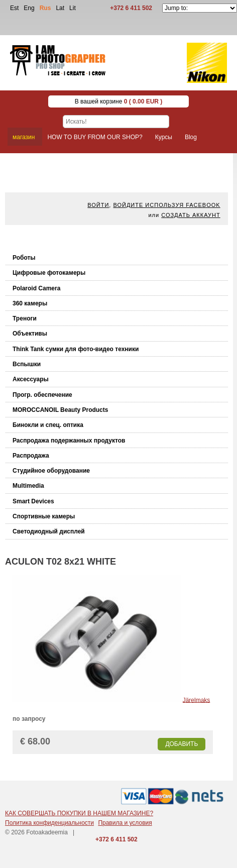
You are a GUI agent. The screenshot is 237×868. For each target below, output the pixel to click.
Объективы (30, 334)
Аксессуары (31, 379)
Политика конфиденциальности (49, 823)
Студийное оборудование (51, 471)
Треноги (25, 318)
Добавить (182, 744)
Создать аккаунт (191, 215)
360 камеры (30, 303)
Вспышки (27, 364)
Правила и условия (125, 823)
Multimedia (28, 486)
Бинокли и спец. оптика (48, 425)
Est (14, 8)
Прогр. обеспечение (42, 395)
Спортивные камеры (44, 516)
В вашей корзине (119, 101)
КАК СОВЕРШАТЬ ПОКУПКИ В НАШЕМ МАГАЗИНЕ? (79, 813)
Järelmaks (197, 700)
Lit (73, 8)
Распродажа (31, 456)
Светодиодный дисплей (49, 531)
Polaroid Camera (36, 288)
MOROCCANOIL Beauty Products (60, 410)
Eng (29, 8)
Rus (45, 8)
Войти (98, 205)
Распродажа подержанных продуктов (69, 441)
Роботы (24, 258)
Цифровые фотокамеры (49, 273)
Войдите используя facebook (166, 205)
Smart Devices (33, 501)
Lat (60, 8)
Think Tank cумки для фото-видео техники (76, 349)
